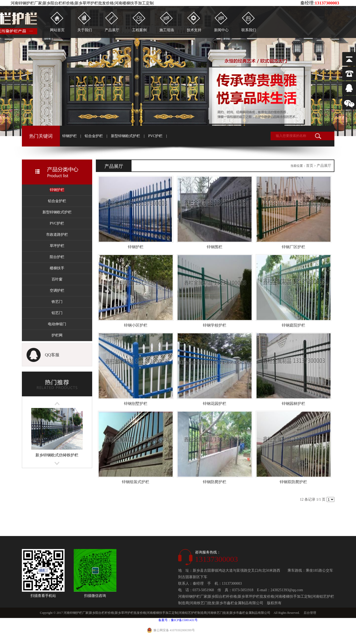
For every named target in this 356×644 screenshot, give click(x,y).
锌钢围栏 (215, 247)
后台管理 (310, 613)
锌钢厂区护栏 (293, 247)
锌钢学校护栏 (215, 325)
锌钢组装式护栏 (136, 482)
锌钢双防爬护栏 (293, 482)
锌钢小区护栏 (136, 325)
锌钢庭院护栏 (293, 325)
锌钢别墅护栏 (136, 404)
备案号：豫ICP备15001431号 (178, 620)
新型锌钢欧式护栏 (126, 136)
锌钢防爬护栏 (215, 482)
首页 (310, 166)
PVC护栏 (155, 136)
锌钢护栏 (70, 136)
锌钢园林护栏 (293, 404)
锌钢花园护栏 (215, 404)
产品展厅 (324, 166)
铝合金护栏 (94, 136)
